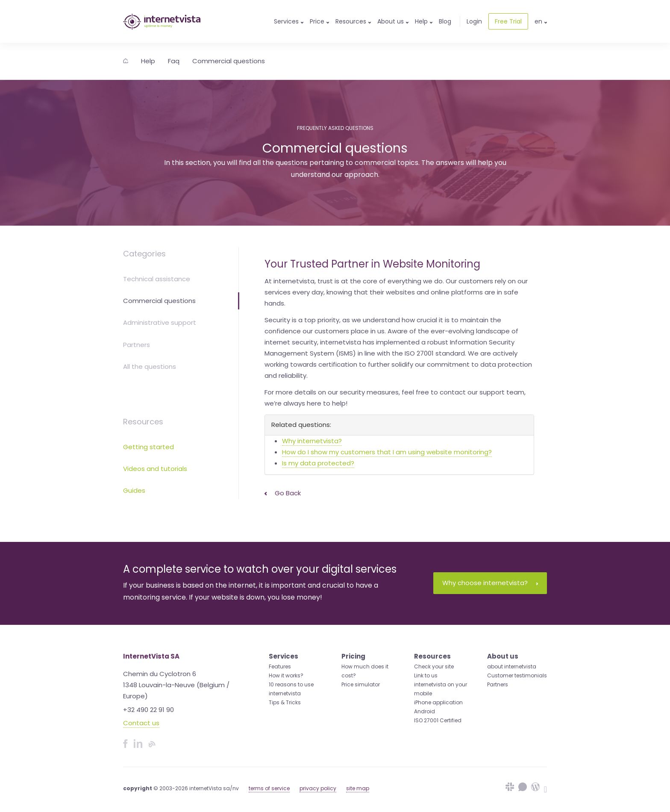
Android (425, 711)
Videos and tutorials (155, 469)
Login (474, 21)
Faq (174, 61)
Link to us (426, 675)
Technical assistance (157, 279)
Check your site (434, 666)
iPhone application (438, 702)
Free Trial (508, 21)
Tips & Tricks (285, 702)
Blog (445, 21)
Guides (134, 490)
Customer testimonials (517, 675)
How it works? (286, 675)
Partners (137, 345)
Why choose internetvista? (490, 583)
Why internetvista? (312, 441)
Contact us (141, 723)
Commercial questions (229, 61)
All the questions (150, 366)
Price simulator (361, 684)
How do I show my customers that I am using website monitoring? (387, 452)
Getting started (148, 447)
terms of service (269, 788)
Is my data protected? (318, 463)
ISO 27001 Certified (438, 720)
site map (358, 788)
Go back (283, 493)
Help (148, 61)
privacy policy (318, 788)
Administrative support (160, 322)
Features (280, 666)
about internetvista (512, 666)
